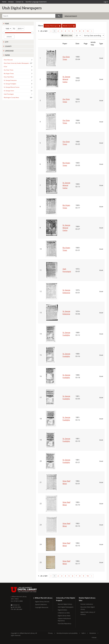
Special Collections (41, 604)
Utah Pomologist (9, 94)
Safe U (84, 633)
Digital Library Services (42, 602)
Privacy (50, 633)
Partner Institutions (87, 604)
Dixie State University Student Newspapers (16, 63)
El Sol (5, 67)
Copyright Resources (42, 607)
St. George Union (9, 91)
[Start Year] (8, 29)
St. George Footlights (10, 84)
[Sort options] (94, 35)
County (8, 46)
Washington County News (11, 97)
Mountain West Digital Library (87, 608)
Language (9, 51)
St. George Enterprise (10, 80)
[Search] (29, 16)
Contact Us (20, 2)
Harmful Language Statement (36, 2)
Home (4, 2)
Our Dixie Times (9, 70)
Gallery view (68, 35)
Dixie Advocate (8, 60)
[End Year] (20, 29)
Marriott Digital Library (65, 604)
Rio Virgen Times (9, 74)
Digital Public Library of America (88, 613)
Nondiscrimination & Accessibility (67, 633)
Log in (106, 2)
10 (88, 31)
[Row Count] (78, 35)
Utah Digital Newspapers (66, 607)
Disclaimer (93, 633)
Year (7, 24)
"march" (69, 26)
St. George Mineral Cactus (12, 87)
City (7, 42)
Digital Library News (64, 616)
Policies (94, 637)
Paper (7, 55)
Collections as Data (64, 613)
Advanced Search (71, 16)
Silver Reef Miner (9, 77)
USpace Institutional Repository (64, 620)
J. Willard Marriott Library (19, 597)
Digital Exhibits (62, 610)
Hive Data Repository (65, 624)
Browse (11, 2)
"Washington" (53, 26)
